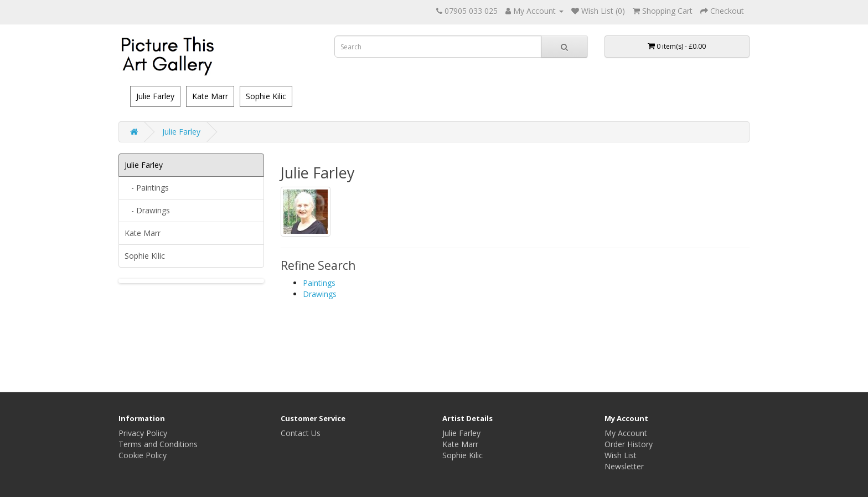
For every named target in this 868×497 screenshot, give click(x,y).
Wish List (621, 455)
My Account (626, 433)
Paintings (319, 283)
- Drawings (147, 210)
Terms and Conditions (158, 444)
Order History (629, 444)
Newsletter (624, 466)
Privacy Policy (143, 433)
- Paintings (147, 188)
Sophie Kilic (266, 96)
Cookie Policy (143, 455)
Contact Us (301, 433)
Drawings (320, 294)
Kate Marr (210, 96)
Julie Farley (155, 96)
